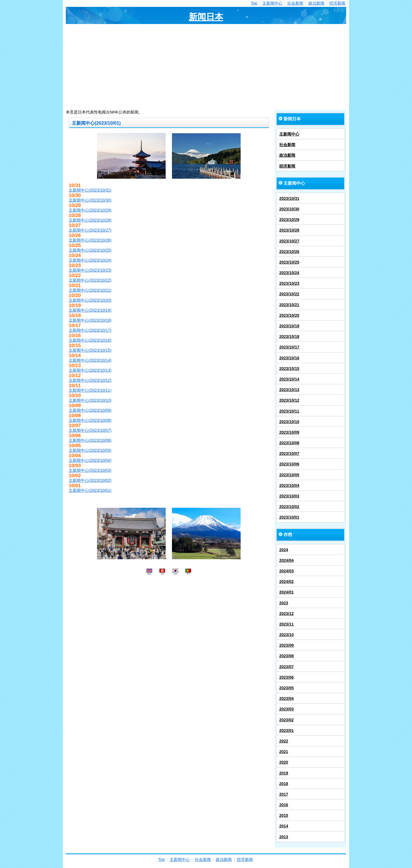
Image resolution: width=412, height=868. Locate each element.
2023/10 (287, 635)
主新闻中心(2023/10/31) (90, 190)
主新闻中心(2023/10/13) (90, 370)
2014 (284, 826)
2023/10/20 (289, 315)
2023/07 (287, 667)
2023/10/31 (289, 198)
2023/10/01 (289, 517)
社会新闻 (295, 3)
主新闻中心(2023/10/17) (90, 330)
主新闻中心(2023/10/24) (90, 260)
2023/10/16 (289, 358)
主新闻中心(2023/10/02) (90, 480)
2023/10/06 (289, 464)
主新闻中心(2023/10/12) (90, 380)
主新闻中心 (272, 3)
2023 (284, 603)
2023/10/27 (289, 241)
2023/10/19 (289, 326)
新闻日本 (206, 17)
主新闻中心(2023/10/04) (90, 460)
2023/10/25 (289, 262)
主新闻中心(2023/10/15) (90, 350)
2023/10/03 (289, 496)
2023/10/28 (289, 230)
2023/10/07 (289, 453)
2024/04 (287, 560)
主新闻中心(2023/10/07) (90, 430)
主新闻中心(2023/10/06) (90, 440)
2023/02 (287, 720)
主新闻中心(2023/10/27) (90, 230)
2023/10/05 (289, 475)
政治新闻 (316, 3)
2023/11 (287, 624)
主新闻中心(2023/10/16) (90, 340)
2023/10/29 (289, 220)
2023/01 (287, 730)
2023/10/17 (289, 347)
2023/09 (287, 645)
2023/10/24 (289, 273)
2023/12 (287, 614)
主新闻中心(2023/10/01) (90, 490)
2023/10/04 (289, 485)
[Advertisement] (206, 67)
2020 (284, 762)
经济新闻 (337, 3)
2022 (284, 741)
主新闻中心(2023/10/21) (90, 290)
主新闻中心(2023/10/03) (90, 470)
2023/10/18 (289, 337)
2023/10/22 (289, 294)
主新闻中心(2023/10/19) (90, 310)
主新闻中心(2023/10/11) (90, 390)
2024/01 (287, 592)
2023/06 (287, 677)
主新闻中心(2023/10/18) (90, 320)
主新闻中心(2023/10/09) (90, 410)
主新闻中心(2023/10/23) (90, 270)
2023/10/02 (289, 507)
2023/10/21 (289, 305)
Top (254, 3)
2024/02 (287, 582)
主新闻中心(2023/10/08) (90, 420)
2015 (284, 815)
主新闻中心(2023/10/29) (90, 210)
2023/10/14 (289, 379)
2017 (284, 794)
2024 (284, 550)
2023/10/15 (289, 369)
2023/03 (287, 709)
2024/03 (287, 571)
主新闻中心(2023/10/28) (90, 220)
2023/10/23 (289, 283)
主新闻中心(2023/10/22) (90, 280)
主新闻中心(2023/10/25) (90, 250)
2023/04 (287, 698)
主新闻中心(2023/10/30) (90, 200)
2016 (284, 805)
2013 (284, 837)
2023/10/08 (289, 443)
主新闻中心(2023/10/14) (90, 360)
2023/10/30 (289, 209)
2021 (284, 752)
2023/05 (287, 688)
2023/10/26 (289, 252)
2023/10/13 (289, 390)
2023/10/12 (289, 400)
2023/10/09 (289, 432)
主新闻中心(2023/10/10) (90, 400)
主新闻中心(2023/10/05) (90, 450)
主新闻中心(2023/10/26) (90, 240)
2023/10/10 (289, 422)
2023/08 (287, 656)
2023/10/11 (289, 411)
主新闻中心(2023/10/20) (90, 300)
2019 (284, 773)
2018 (284, 784)
